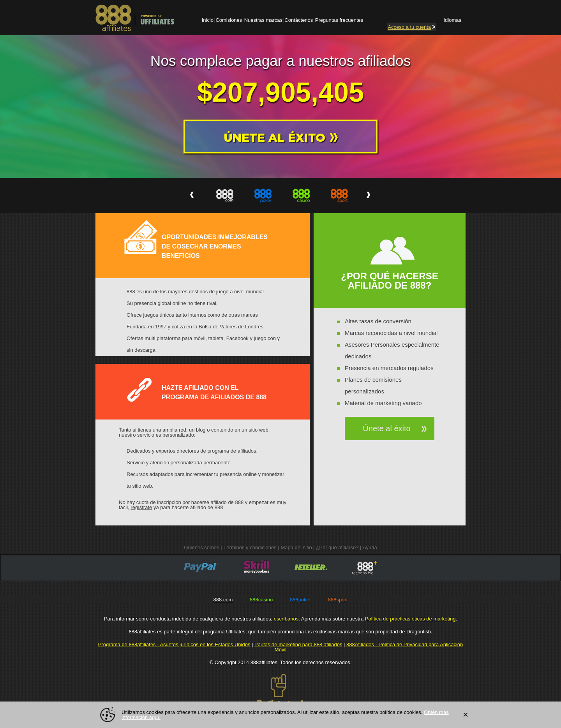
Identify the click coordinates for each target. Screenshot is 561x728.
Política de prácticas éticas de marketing (410, 619)
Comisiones (229, 20)
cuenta (411, 27)
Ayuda (370, 547)
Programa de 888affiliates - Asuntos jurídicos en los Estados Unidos (174, 644)
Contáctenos (299, 20)
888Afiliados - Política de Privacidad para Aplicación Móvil (369, 647)
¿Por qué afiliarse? (337, 547)
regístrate (141, 507)
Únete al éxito (386, 428)
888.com (223, 600)
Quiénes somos (201, 547)
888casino (261, 600)
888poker (300, 600)
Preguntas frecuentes (339, 20)
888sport (338, 600)
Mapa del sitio (296, 547)
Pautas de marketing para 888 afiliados (298, 644)
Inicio (208, 20)
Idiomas (452, 20)
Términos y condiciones (250, 547)
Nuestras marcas (263, 20)
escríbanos (286, 619)
